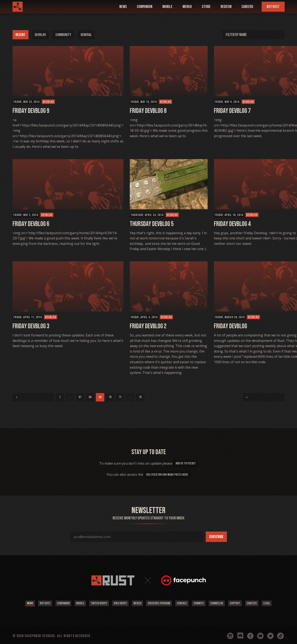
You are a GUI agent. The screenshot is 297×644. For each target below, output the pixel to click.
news (123, 7)
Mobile (74, 603)
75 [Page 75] (97, 397)
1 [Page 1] (17, 397)
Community (67, 35)
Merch (187, 7)
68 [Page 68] (47, 397)
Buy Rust (273, 7)
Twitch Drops (95, 603)
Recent (21, 35)
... (27, 397)
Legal (278, 603)
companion (145, 7)
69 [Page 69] (57, 397)
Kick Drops (118, 603)
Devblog (43, 35)
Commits (203, 603)
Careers (247, 7)
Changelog (223, 603)
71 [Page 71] (77, 397)
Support (243, 603)
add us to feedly (186, 463)
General (91, 35)
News (19, 603)
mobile (167, 7)
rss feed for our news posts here (167, 475)
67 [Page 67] (37, 397)
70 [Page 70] (67, 397)
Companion (56, 603)
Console (185, 603)
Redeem (226, 7)
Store (206, 7)
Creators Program (160, 603)
